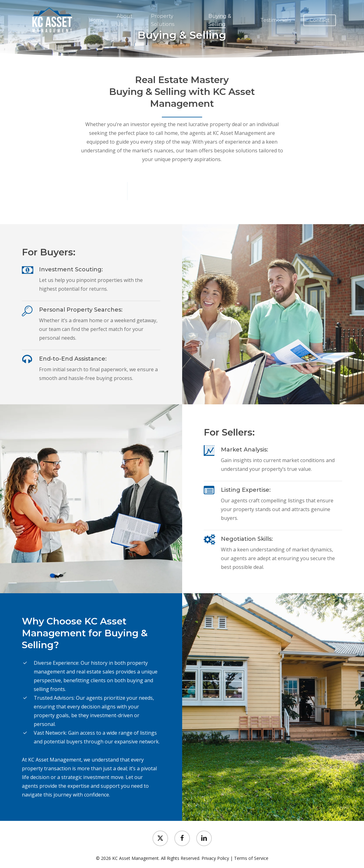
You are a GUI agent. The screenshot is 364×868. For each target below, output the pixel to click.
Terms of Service (251, 858)
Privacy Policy (215, 858)
